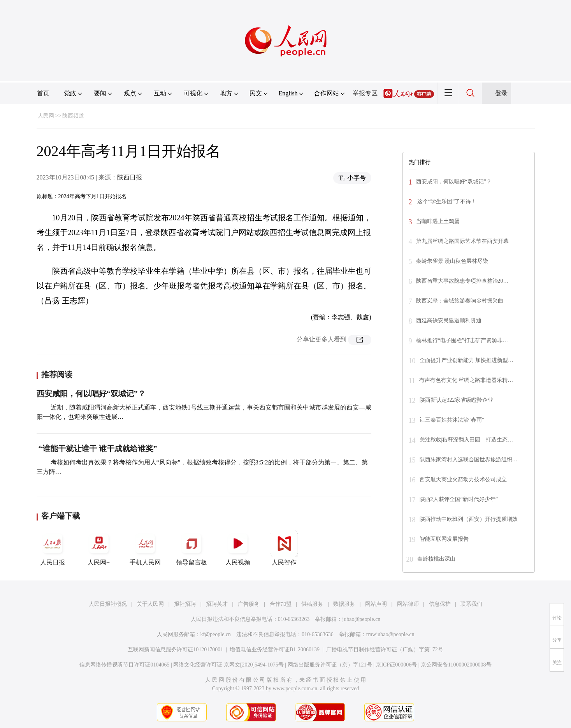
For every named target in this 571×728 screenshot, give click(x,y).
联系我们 (471, 604)
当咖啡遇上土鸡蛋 (438, 221)
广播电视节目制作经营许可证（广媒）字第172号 (385, 650)
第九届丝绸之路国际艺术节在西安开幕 (462, 241)
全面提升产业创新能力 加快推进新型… (467, 360)
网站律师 (408, 604)
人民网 (46, 116)
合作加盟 (281, 604)
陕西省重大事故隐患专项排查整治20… (462, 281)
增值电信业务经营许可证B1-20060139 (275, 650)
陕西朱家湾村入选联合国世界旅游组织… (469, 460)
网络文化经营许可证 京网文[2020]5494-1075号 (228, 665)
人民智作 (284, 548)
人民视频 (238, 548)
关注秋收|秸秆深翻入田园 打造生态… (466, 440)
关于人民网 (150, 604)
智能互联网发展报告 (444, 539)
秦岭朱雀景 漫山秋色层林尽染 (452, 261)
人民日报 (53, 548)
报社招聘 (185, 604)
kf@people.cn (216, 634)
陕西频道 (73, 116)
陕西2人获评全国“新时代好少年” (459, 499)
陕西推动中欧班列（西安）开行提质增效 (469, 519)
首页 (43, 93)
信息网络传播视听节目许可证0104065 (124, 665)
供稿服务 (312, 604)
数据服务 (344, 604)
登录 (501, 93)
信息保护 (440, 604)
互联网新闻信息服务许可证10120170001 (175, 650)
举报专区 (365, 93)
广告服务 (249, 604)
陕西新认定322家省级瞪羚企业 (456, 400)
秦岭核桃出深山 (436, 559)
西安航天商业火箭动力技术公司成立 (463, 479)
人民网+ (99, 548)
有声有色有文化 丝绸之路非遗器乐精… (466, 380)
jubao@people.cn (361, 619)
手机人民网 (145, 548)
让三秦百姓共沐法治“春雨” (452, 420)
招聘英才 (217, 604)
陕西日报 (130, 177)
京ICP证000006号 (396, 665)
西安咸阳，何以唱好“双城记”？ (91, 394)
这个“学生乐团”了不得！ (446, 201)
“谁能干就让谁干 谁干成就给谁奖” (98, 448)
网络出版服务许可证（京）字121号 (330, 665)
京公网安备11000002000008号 (456, 665)
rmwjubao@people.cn (390, 634)
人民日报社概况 (108, 604)
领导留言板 (192, 548)
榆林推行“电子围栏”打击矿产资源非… (462, 340)
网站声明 (376, 604)
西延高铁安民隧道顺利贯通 (449, 321)
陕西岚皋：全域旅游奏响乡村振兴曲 (460, 301)
